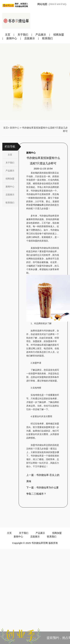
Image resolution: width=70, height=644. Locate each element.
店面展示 (30, 38)
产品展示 (41, 35)
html (52, 4)
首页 (6, 128)
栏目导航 (10, 147)
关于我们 (23, 35)
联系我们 (47, 38)
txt (64, 4)
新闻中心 (12, 38)
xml (59, 4)
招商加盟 (59, 35)
